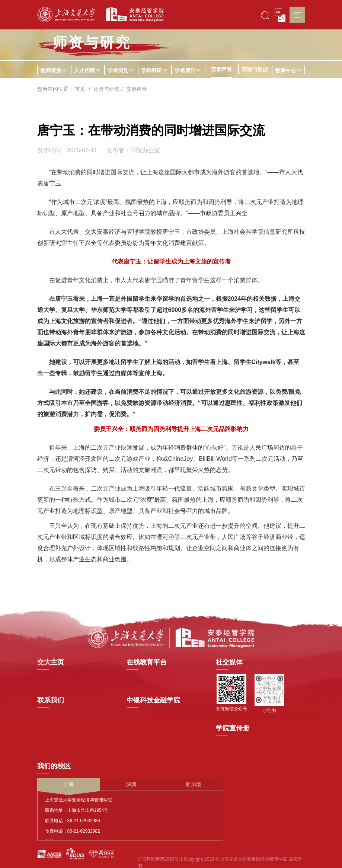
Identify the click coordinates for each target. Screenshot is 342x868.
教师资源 (54, 70)
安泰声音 (221, 69)
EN (282, 18)
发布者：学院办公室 (133, 150)
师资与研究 (106, 89)
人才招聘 (87, 70)
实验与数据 (255, 69)
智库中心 (288, 70)
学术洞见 (121, 70)
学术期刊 (188, 70)
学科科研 (154, 70)
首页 (80, 89)
